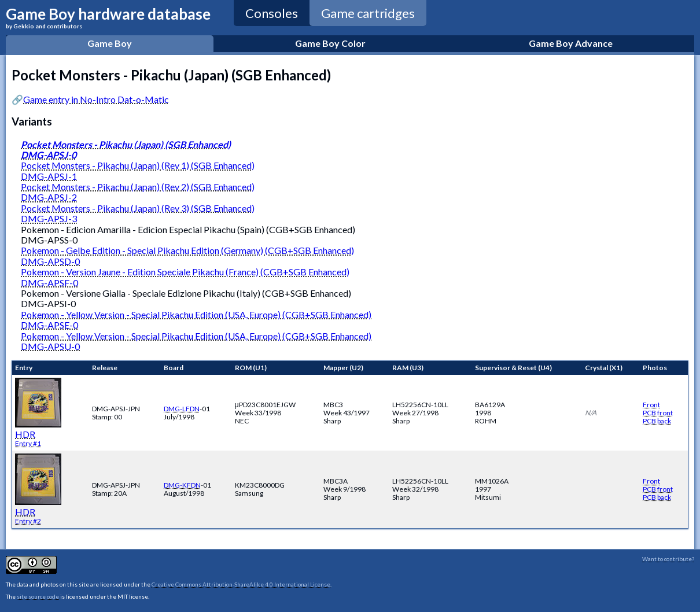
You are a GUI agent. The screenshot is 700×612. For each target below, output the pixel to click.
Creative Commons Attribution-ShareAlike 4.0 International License (241, 584)
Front (651, 405)
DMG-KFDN (182, 485)
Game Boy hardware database (108, 17)
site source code (38, 596)
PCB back (657, 421)
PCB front (658, 413)
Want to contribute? (668, 559)
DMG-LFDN (182, 409)
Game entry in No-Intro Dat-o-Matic (96, 99)
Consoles (272, 13)
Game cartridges (368, 13)
